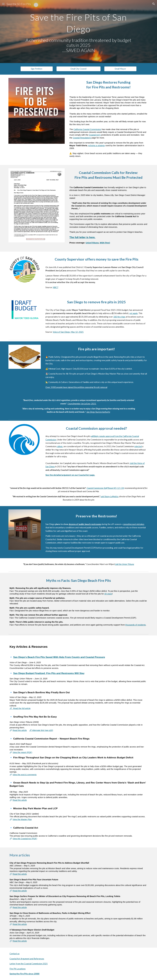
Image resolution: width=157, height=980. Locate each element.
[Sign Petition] (37, 69)
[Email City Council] (79, 69)
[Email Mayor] (120, 69)
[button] (3, 4)
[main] (79, 22)
